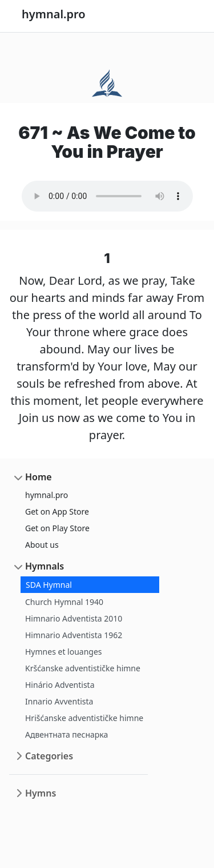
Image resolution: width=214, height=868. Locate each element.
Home (39, 477)
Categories (49, 756)
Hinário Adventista (60, 685)
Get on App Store (57, 511)
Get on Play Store (57, 528)
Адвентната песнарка (66, 734)
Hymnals (45, 566)
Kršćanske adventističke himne (83, 668)
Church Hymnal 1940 (64, 602)
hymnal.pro (47, 495)
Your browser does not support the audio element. (107, 196)
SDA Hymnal (49, 585)
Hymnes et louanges (64, 652)
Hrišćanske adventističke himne (84, 718)
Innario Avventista (59, 701)
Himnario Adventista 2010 (74, 618)
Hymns (41, 793)
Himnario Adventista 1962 (74, 635)
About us (42, 545)
